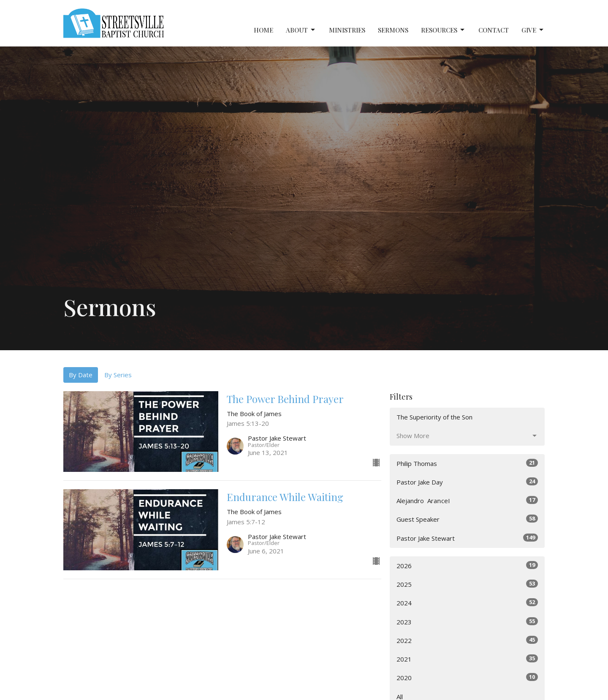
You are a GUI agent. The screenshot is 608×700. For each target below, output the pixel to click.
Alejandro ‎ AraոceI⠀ (467, 500)
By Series (118, 375)
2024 (467, 603)
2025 (467, 584)
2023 (467, 622)
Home (263, 30)
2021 (467, 659)
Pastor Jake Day (467, 482)
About (301, 30)
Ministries (347, 30)
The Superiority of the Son (434, 417)
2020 (467, 677)
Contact (494, 30)
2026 (467, 565)
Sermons (393, 30)
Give (533, 30)
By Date (81, 375)
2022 (467, 640)
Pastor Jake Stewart (467, 538)
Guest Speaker (467, 519)
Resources (443, 30)
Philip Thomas (467, 463)
